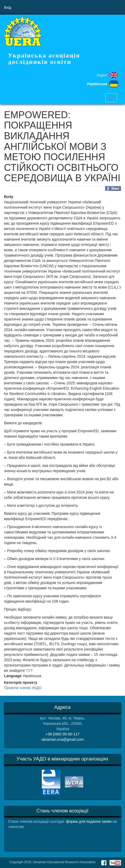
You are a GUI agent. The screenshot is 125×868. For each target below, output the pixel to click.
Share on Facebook (113, 188)
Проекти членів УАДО (23, 688)
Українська (97, 84)
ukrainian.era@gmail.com (63, 739)
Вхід (8, 7)
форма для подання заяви (89, 821)
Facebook (104, 863)
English (102, 75)
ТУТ (29, 670)
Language (13, 676)
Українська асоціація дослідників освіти (44, 59)
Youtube (115, 863)
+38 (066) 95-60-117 (62, 734)
